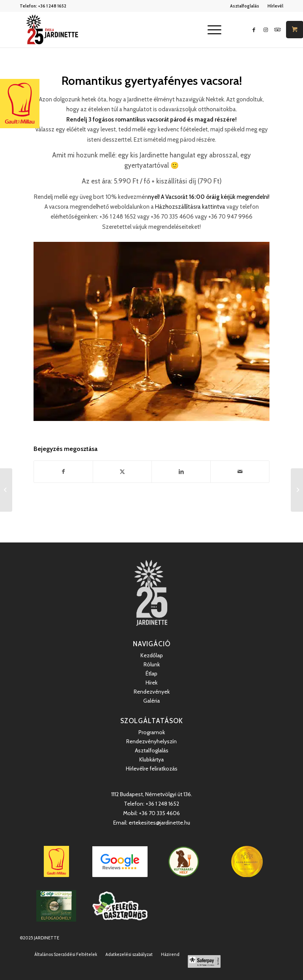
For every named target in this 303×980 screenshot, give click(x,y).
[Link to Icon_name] (277, 30)
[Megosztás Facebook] (63, 472)
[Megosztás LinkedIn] (181, 472)
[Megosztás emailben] (240, 472)
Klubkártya (151, 759)
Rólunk (152, 664)
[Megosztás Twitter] (122, 472)
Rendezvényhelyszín (151, 741)
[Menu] (210, 30)
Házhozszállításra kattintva (190, 207)
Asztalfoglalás (245, 6)
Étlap (151, 673)
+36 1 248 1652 (52, 6)
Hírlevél (275, 6)
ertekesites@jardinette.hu (159, 823)
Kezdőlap (152, 655)
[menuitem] (245, 6)
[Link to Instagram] (266, 30)
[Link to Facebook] (254, 30)
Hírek (151, 683)
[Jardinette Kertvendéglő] (52, 30)
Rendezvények (152, 692)
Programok (152, 732)
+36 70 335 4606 (159, 813)
